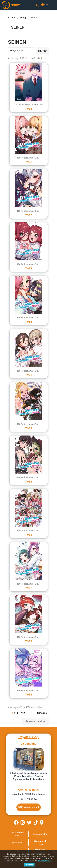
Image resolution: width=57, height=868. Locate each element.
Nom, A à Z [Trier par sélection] (17, 51)
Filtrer (43, 51)
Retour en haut (36, 722)
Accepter (29, 865)
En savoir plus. (44, 861)
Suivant (43, 713)
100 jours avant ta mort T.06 (28, 105)
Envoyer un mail (28, 807)
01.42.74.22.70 (29, 799)
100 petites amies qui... (28, 158)
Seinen (18, 27)
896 (23, 713)
